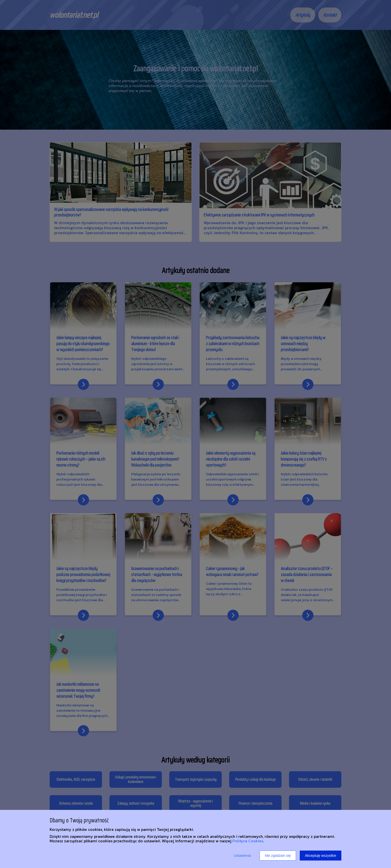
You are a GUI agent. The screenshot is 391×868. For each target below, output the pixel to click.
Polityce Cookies (248, 841)
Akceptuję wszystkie (321, 856)
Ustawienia (242, 856)
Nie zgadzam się (278, 856)
